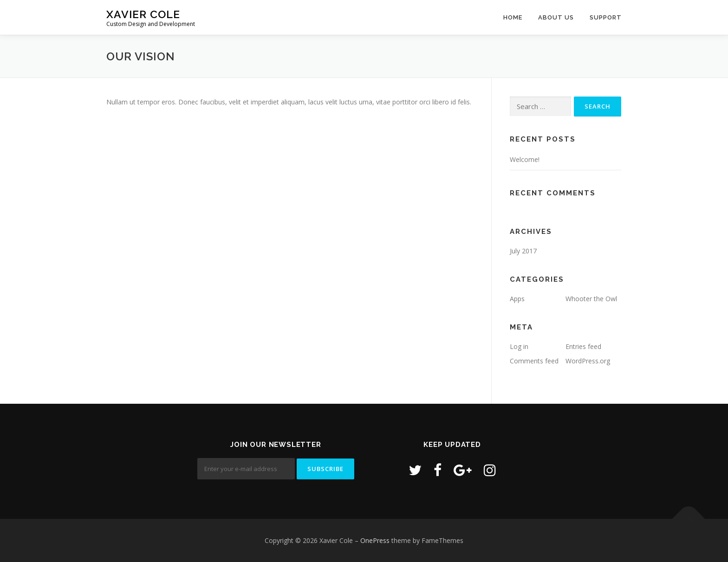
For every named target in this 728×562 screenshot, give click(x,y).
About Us (556, 17)
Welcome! (525, 159)
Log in (519, 346)
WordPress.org (588, 361)
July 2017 (523, 251)
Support (606, 17)
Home (513, 17)
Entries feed (583, 346)
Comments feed (534, 361)
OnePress (375, 540)
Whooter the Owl (591, 299)
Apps (517, 299)
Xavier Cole (143, 14)
